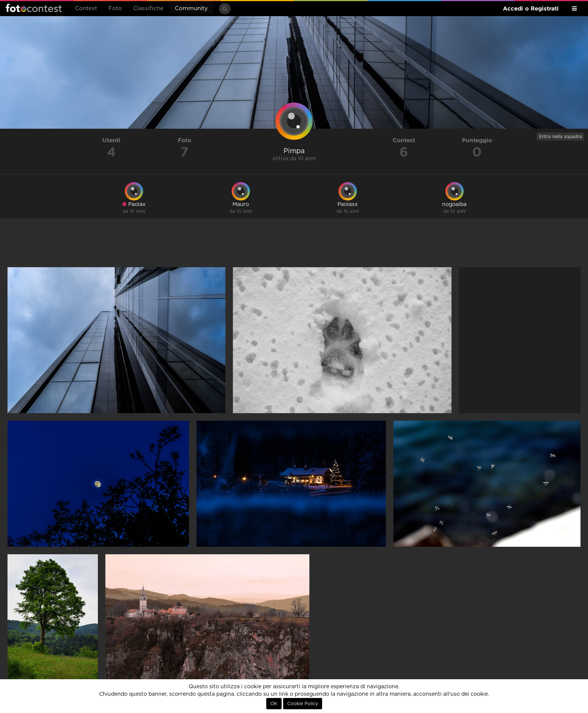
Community (191, 8)
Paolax (134, 204)
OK (274, 704)
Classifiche (148, 8)
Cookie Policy (303, 704)
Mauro (241, 205)
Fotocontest (34, 8)
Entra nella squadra (560, 137)
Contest (86, 8)
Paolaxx (348, 205)
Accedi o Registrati (531, 8)
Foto (115, 8)
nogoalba (454, 205)
